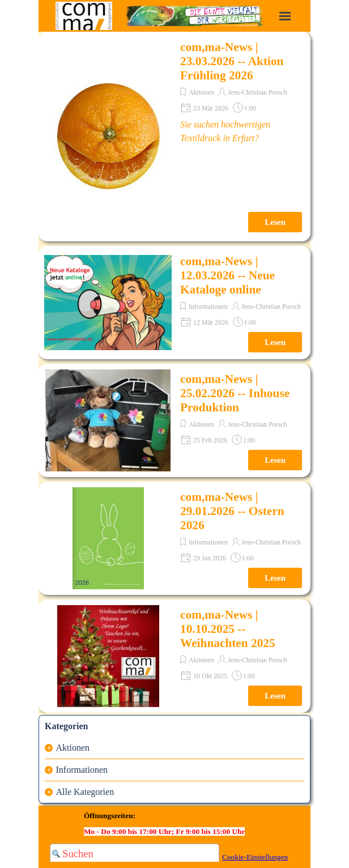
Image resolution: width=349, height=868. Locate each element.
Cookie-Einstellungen (255, 857)
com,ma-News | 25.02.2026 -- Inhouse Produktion (235, 393)
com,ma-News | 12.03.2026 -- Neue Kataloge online (227, 275)
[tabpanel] (171, 823)
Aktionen (201, 92)
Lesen (275, 222)
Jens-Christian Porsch (257, 92)
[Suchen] (135, 854)
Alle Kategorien (85, 792)
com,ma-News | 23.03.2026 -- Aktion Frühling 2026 (232, 61)
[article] (174, 137)
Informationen (208, 307)
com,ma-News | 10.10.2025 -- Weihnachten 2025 (228, 629)
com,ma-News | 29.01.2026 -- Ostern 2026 (232, 511)
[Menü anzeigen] (285, 16)
